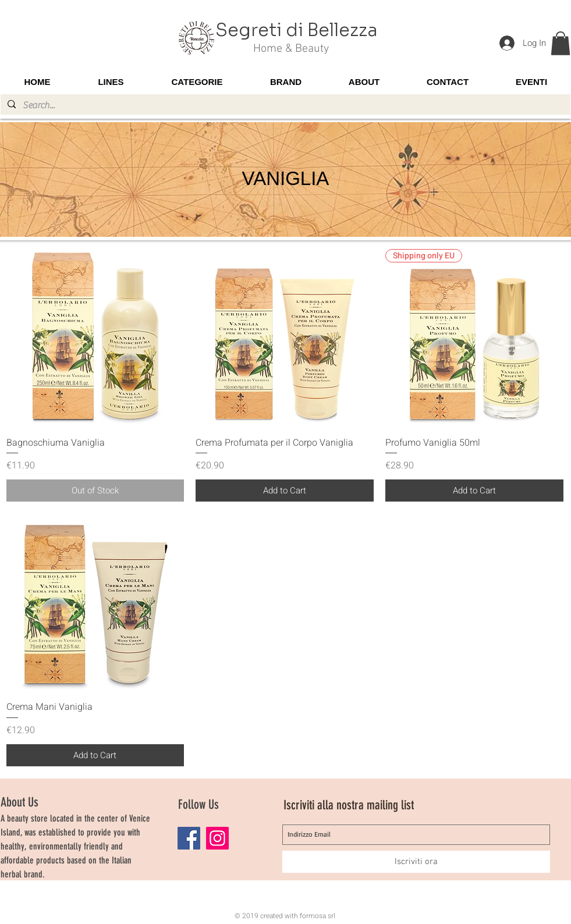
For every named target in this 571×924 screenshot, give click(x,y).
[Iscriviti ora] (416, 862)
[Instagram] (217, 838)
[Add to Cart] (285, 491)
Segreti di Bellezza (297, 30)
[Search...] (284, 105)
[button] (561, 43)
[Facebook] (189, 838)
